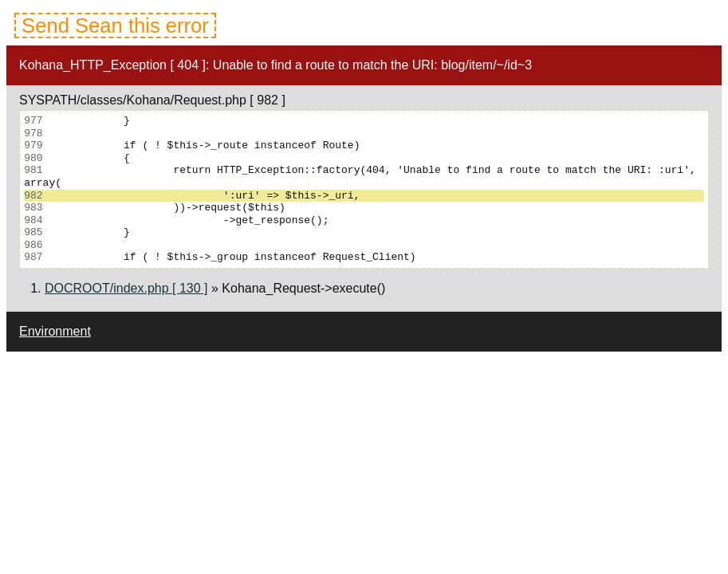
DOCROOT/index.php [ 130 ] (126, 288)
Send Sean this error (115, 26)
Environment (55, 331)
